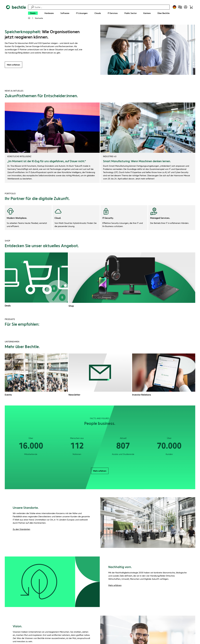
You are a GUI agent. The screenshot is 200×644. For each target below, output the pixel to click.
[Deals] (33, 13)
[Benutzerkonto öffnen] (186, 7)
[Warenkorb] (191, 7)
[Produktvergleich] (180, 7)
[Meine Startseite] (29, 18)
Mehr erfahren (13, 65)
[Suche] (102, 7)
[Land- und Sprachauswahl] (174, 7)
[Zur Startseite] (16, 13)
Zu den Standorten (21, 529)
